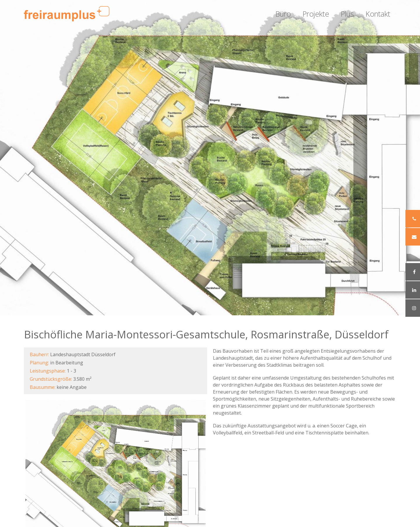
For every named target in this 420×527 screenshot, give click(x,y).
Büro (283, 14)
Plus (347, 14)
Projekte (316, 14)
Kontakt (378, 14)
